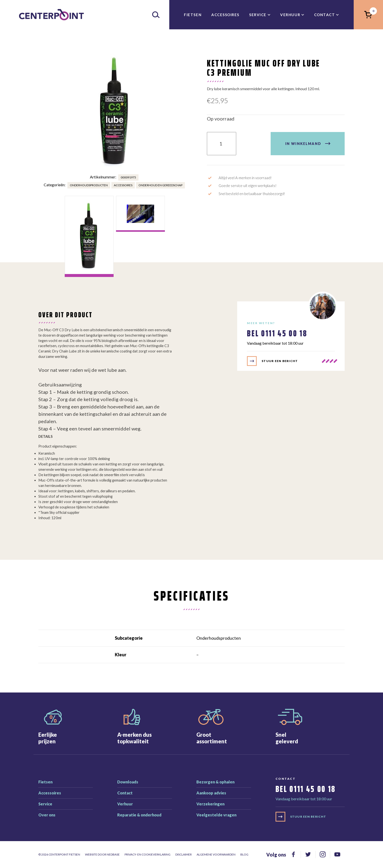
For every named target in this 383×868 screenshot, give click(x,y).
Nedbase (113, 854)
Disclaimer (184, 854)
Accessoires (225, 15)
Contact (325, 15)
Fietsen (193, 15)
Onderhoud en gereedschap (160, 185)
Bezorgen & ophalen (215, 782)
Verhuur (290, 15)
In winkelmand (303, 144)
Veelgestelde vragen (216, 815)
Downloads (128, 782)
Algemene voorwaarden (216, 854)
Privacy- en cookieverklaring (148, 854)
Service (258, 15)
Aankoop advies (211, 793)
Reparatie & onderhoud (139, 815)
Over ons (47, 815)
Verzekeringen (210, 804)
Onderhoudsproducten (89, 185)
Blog (244, 854)
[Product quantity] (222, 144)
